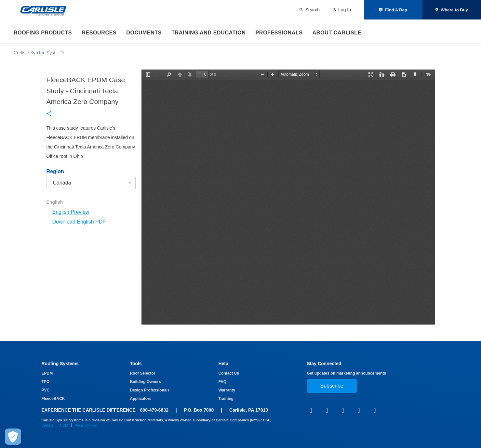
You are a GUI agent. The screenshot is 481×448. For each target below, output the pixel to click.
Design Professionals (150, 390)
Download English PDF (79, 222)
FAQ (223, 382)
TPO (46, 382)
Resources (99, 33)
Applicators (141, 399)
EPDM (47, 373)
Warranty (227, 390)
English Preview (71, 212)
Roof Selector (143, 373)
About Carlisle (337, 33)
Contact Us (229, 373)
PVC (46, 390)
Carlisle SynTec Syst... (36, 53)
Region (55, 172)
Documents (144, 33)
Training (226, 399)
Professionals (279, 33)
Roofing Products (43, 33)
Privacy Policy (86, 425)
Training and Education (208, 33)
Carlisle (48, 425)
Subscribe (332, 386)
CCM (64, 425)
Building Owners (146, 382)
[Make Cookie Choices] (13, 437)
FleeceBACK (53, 399)
